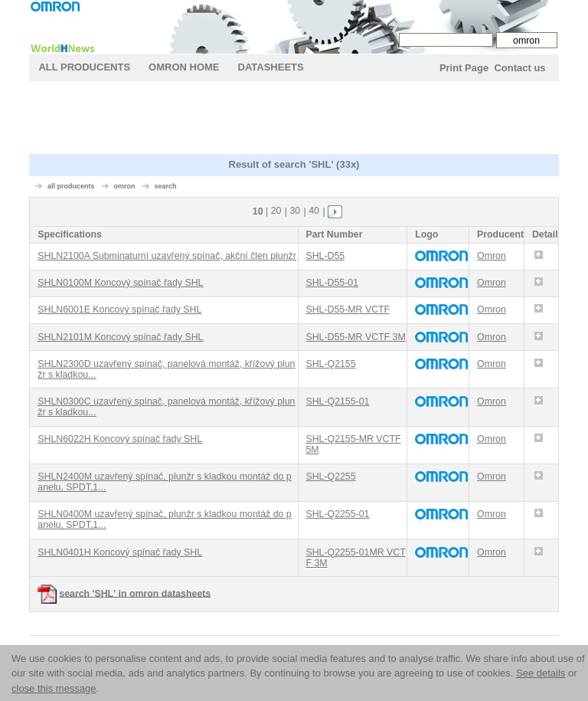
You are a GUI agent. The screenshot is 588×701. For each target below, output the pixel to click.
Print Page (464, 68)
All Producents (84, 67)
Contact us (519, 68)
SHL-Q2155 (330, 364)
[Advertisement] (308, 120)
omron (124, 186)
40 (314, 211)
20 (276, 211)
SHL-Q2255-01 (337, 514)
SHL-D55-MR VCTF (348, 310)
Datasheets (271, 67)
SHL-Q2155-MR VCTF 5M (353, 444)
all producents (71, 186)
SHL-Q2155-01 (337, 401)
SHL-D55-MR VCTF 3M (355, 337)
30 (295, 211)
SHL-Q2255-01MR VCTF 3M (355, 558)
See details (541, 673)
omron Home (184, 67)
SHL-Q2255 (330, 477)
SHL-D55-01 (332, 283)
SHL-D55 (325, 256)
